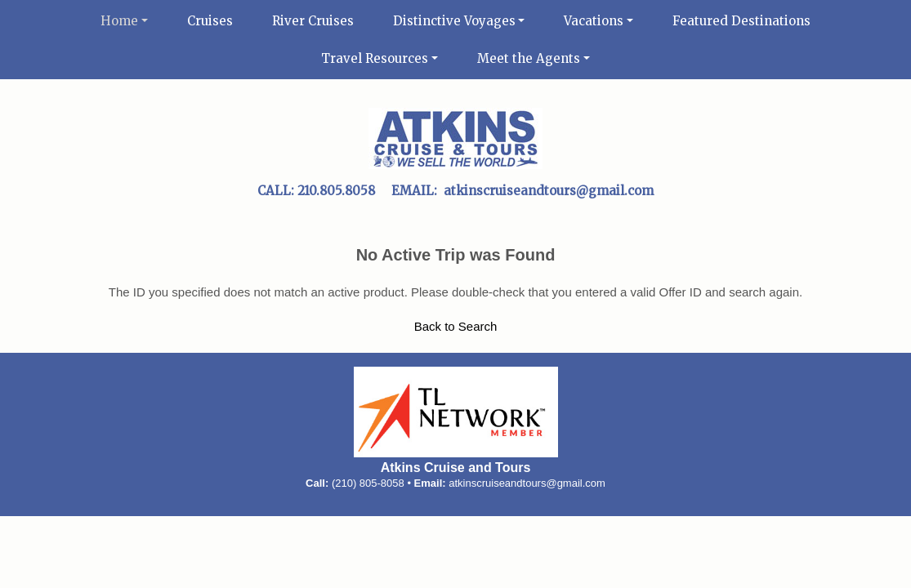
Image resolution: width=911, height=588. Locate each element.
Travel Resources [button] (375, 58)
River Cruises (313, 21)
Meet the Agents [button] (529, 58)
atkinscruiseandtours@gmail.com (527, 483)
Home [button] (119, 21)
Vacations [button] (594, 21)
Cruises (210, 21)
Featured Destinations (741, 21)
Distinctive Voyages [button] (454, 21)
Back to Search (456, 326)
